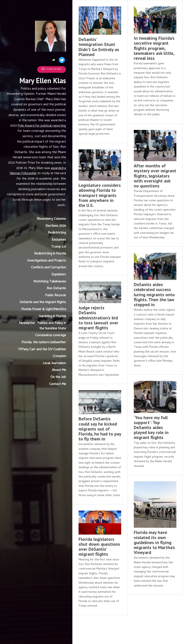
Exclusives (59, 240)
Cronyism (59, 356)
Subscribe (52, 69)
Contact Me (58, 384)
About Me (59, 370)
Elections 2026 (56, 226)
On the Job (58, 377)
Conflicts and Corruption (48, 268)
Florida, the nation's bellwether (44, 343)
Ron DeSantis (56, 289)
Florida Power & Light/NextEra (44, 309)
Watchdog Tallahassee (50, 282)
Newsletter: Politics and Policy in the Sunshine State (42, 326)
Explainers (59, 275)
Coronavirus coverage (51, 336)
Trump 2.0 (59, 247)
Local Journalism (54, 363)
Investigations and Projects (47, 261)
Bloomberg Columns (51, 219)
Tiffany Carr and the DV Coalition (42, 350)
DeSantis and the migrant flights (43, 302)
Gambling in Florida (52, 317)
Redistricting (57, 233)
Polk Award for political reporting (42, 126)
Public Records (56, 296)
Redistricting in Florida (50, 254)
